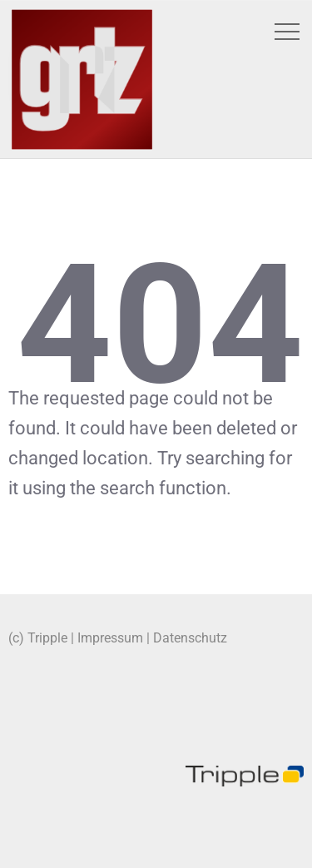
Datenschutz (190, 638)
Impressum (110, 638)
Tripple (47, 638)
